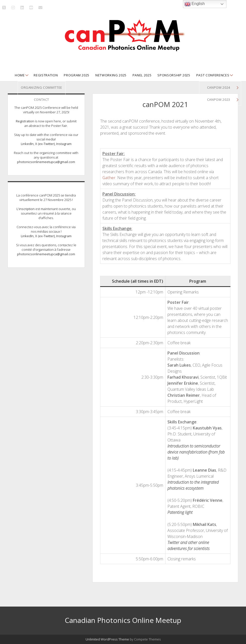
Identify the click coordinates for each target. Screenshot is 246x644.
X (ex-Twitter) (45, 144)
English (195, 4)
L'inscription (26, 209)
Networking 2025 (111, 75)
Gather (109, 178)
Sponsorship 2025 (174, 75)
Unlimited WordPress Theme (107, 639)
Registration (46, 75)
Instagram (64, 144)
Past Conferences (213, 75)
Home (20, 75)
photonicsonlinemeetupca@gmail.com (46, 162)
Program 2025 (77, 75)
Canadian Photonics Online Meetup (123, 620)
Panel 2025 (142, 75)
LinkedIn (27, 144)
